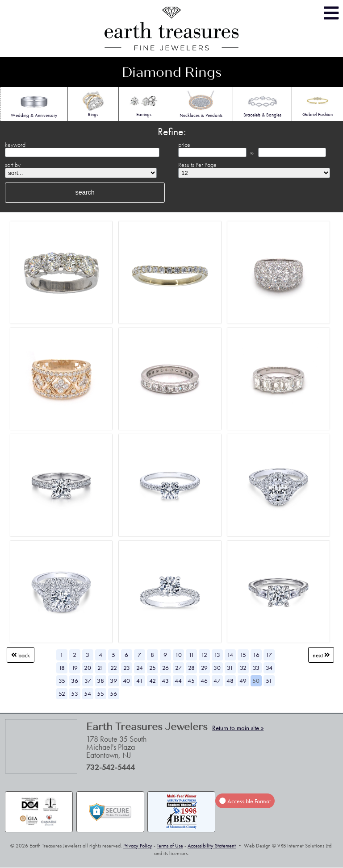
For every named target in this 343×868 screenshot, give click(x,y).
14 (230, 655)
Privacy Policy (138, 846)
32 (243, 668)
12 (204, 655)
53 (75, 694)
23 (127, 668)
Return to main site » (238, 728)
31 (230, 668)
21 (100, 668)
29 (204, 668)
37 (88, 681)
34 (269, 668)
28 (191, 668)
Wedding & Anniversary (34, 104)
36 (75, 681)
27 (178, 668)
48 (230, 681)
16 (256, 655)
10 (178, 655)
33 (256, 668)
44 (178, 681)
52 (62, 694)
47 (217, 681)
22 (114, 668)
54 (88, 694)
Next (321, 655)
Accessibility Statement (212, 846)
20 (88, 668)
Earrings (144, 104)
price (184, 145)
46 (204, 681)
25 (153, 668)
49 (243, 681)
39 (113, 681)
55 (100, 694)
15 (243, 655)
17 (269, 655)
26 (165, 668)
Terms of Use (170, 846)
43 (165, 681)
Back (21, 655)
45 (191, 681)
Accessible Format (245, 801)
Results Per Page (197, 165)
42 (153, 681)
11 (191, 655)
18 (62, 668)
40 (126, 681)
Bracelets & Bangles (262, 104)
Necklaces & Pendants (201, 104)
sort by (13, 165)
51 (269, 681)
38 (100, 681)
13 (217, 655)
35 (62, 681)
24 (140, 668)
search (85, 192)
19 (75, 668)
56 (113, 694)
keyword (15, 145)
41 (140, 681)
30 (217, 668)
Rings (93, 104)
